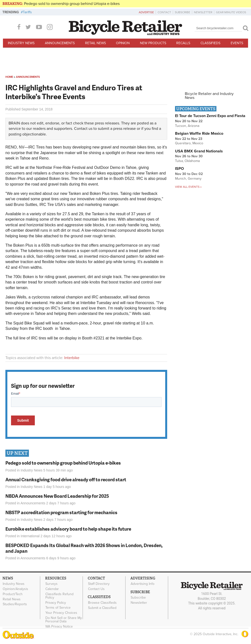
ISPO (179, 169)
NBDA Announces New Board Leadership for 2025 (57, 496)
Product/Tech (13, 594)
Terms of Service (58, 608)
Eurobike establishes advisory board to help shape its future (68, 529)
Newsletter (203, 12)
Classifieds (210, 43)
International (30, 536)
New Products (153, 43)
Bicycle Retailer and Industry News (209, 96)
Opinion (123, 43)
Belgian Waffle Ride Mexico (199, 134)
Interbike (72, 358)
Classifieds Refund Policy (59, 596)
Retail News (95, 43)
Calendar (52, 589)
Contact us (83, 129)
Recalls (183, 43)
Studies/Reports (15, 604)
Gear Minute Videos (231, 12)
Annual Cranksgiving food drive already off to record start (66, 479)
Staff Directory (99, 584)
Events (237, 43)
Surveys (51, 584)
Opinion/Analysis (15, 589)
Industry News (21, 43)
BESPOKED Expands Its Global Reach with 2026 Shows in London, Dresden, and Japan (84, 548)
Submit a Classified (102, 608)
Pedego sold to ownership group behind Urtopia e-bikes (72, 4)
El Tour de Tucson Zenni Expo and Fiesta (210, 116)
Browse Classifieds (102, 603)
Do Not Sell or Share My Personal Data (64, 619)
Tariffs (27, 12)
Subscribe (182, 12)
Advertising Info (143, 584)
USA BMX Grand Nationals (199, 151)
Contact (164, 12)
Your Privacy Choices (61, 613)
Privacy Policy (56, 603)
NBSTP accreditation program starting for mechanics (61, 512)
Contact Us (96, 589)
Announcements (60, 43)
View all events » (188, 187)
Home (9, 77)
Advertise (146, 12)
